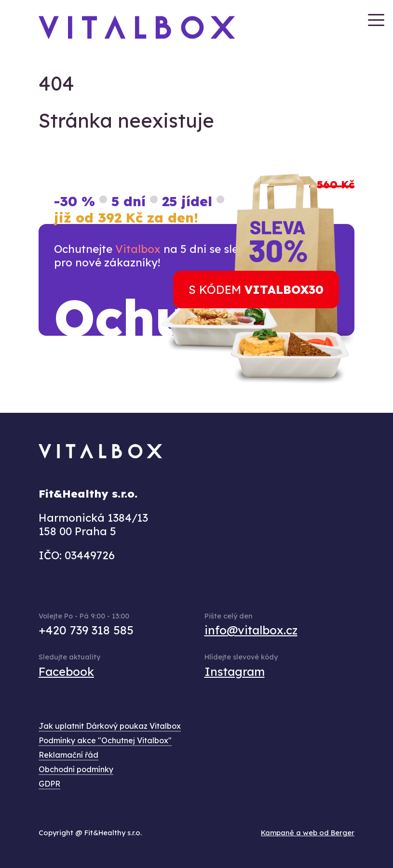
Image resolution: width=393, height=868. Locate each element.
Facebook (66, 671)
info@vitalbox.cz (251, 630)
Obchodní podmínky (76, 769)
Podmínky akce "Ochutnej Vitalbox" (105, 740)
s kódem (256, 289)
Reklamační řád (68, 755)
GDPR (49, 784)
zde (149, 370)
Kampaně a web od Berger (308, 833)
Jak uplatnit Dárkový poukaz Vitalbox (110, 726)
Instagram (235, 671)
